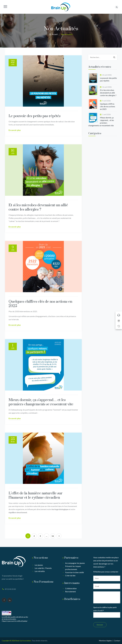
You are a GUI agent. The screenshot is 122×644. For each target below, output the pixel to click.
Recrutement (70, 591)
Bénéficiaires (72, 599)
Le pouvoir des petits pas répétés (35, 116)
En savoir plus (15, 130)
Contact (117, 641)
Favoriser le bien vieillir (75, 572)
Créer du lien (70, 575)
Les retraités (40, 571)
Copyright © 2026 (9, 641)
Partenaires (71, 558)
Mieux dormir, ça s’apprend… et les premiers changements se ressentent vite (41, 402)
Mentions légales (105, 641)
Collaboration (71, 588)
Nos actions (41, 558)
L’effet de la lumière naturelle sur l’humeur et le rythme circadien (36, 495)
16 (53, 536)
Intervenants (72, 583)
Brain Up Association (23, 641)
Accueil (53, 34)
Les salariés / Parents (43, 568)
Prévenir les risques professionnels (73, 568)
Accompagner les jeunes (75, 563)
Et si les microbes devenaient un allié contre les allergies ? (38, 207)
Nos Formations (44, 582)
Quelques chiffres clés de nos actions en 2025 (40, 304)
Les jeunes (39, 565)
